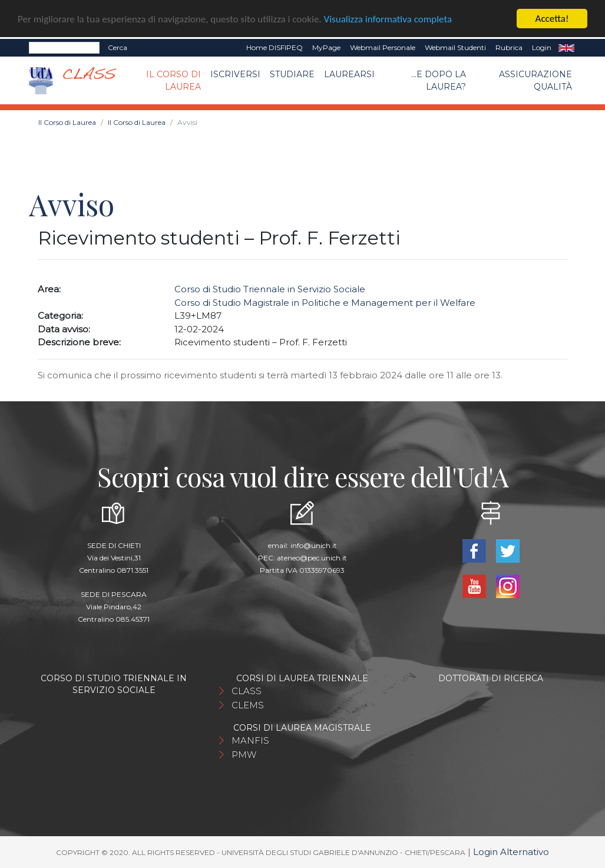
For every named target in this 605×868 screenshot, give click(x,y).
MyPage (326, 47)
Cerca (118, 47)
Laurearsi (349, 74)
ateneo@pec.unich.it (312, 558)
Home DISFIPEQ (275, 47)
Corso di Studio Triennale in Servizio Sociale (270, 289)
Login (542, 47)
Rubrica (509, 47)
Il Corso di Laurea (173, 80)
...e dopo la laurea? (439, 80)
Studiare (292, 74)
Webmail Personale (383, 47)
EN (566, 48)
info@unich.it (314, 545)
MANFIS (250, 740)
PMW (244, 755)
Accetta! (552, 19)
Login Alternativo (511, 852)
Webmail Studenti (455, 47)
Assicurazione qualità (535, 80)
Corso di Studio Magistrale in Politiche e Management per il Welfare (325, 303)
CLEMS (248, 705)
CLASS (247, 691)
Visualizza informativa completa (388, 19)
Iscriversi (235, 74)
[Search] (64, 48)
